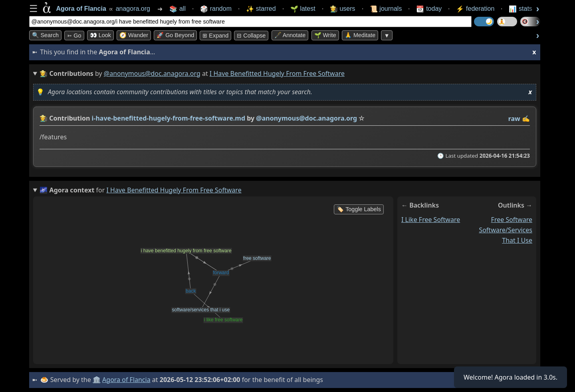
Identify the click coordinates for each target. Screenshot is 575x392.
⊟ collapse (251, 36)
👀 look (100, 35)
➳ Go (74, 36)
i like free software (431, 220)
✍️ (526, 119)
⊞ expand (215, 36)
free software (511, 220)
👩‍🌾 (44, 118)
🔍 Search (46, 35)
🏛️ (97, 380)
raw (514, 119)
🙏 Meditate (360, 35)
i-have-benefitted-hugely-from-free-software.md (168, 118)
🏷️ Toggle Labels (359, 209)
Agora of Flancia (126, 380)
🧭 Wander (134, 35)
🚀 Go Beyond (175, 35)
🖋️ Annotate (290, 35)
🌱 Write (325, 35)
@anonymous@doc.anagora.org (152, 73)
